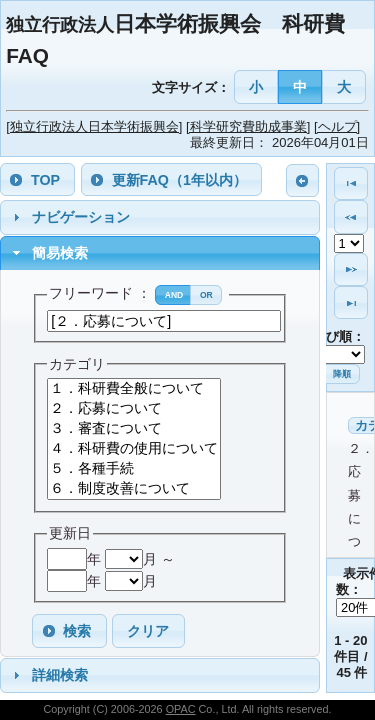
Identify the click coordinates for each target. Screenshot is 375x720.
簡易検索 (60, 253)
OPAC (181, 709)
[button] (256, 86)
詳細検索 (60, 675)
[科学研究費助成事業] (248, 126)
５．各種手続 (134, 469)
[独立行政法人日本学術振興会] (94, 126)
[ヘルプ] (337, 126)
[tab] (160, 217)
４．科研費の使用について (134, 449)
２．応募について (134, 409)
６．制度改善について (134, 489)
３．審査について (134, 429)
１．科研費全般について (134, 389)
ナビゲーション (81, 217)
